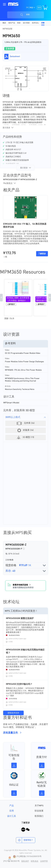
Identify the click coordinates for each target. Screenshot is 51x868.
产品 (12, 806)
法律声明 (44, 861)
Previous (1, 298)
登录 (39, 8)
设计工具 (12, 816)
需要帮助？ (25, 840)
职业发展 (39, 811)
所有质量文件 (12, 733)
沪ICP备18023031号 (11, 861)
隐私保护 (25, 861)
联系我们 (39, 816)
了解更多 (42, 254)
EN (27, 8)
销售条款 (35, 861)
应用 (12, 811)
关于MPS (39, 806)
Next (50, 298)
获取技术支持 (13, 713)
